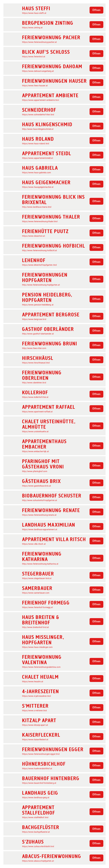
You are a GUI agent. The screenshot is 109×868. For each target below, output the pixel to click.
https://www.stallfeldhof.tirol (35, 817)
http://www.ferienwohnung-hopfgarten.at (41, 285)
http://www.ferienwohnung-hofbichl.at (40, 250)
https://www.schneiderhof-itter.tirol (38, 115)
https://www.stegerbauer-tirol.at (37, 578)
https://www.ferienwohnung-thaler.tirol (40, 221)
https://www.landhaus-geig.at (36, 798)
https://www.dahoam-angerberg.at (38, 71)
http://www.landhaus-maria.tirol (37, 207)
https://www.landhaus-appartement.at (40, 529)
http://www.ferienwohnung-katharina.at (40, 564)
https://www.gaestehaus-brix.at (37, 486)
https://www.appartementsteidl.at (38, 158)
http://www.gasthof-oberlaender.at (38, 334)
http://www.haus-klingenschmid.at (38, 129)
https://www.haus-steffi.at (34, 13)
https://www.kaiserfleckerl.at (35, 740)
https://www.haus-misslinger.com (37, 647)
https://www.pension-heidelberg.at (38, 305)
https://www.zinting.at (32, 28)
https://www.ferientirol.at (34, 57)
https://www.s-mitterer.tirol (34, 711)
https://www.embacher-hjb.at (35, 451)
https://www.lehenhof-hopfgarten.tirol (39, 265)
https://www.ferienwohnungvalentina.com (41, 667)
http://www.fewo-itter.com (34, 348)
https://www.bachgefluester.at (36, 832)
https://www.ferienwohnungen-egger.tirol (41, 754)
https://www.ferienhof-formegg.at (38, 607)
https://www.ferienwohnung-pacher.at (39, 42)
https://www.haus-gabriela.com (36, 173)
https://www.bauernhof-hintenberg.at (39, 783)
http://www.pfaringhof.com (35, 471)
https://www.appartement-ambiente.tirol (41, 100)
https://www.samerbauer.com (36, 593)
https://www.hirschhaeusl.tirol (36, 363)
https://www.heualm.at (33, 682)
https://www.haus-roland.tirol (36, 144)
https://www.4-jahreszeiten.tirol (36, 696)
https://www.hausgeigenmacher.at (38, 187)
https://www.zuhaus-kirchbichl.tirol (38, 846)
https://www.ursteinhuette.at (35, 432)
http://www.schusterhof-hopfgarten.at (40, 500)
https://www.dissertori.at (34, 236)
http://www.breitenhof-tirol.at (36, 627)
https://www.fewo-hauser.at (35, 86)
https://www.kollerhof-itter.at (35, 397)
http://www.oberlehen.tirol (34, 383)
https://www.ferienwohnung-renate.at (39, 515)
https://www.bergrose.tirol (34, 319)
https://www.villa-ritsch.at (34, 544)
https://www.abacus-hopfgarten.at (38, 861)
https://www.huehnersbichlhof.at (37, 769)
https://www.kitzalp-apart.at (35, 725)
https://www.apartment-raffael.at (37, 412)
